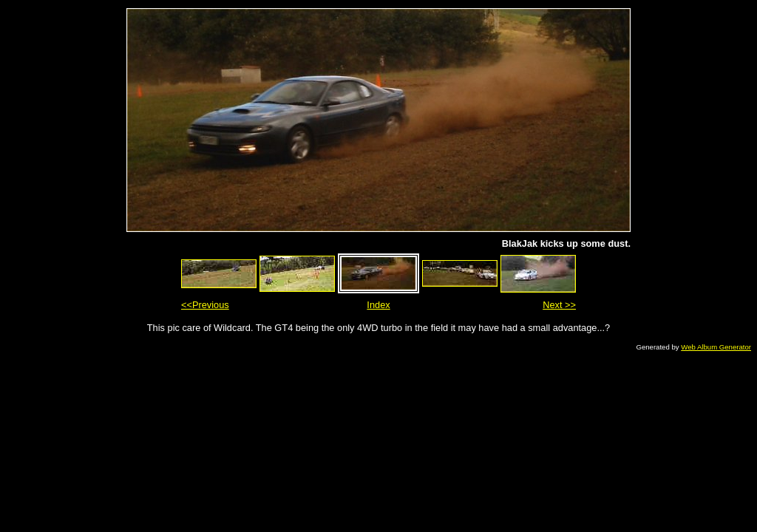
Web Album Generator (716, 347)
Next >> (559, 305)
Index (378, 305)
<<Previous (205, 305)
